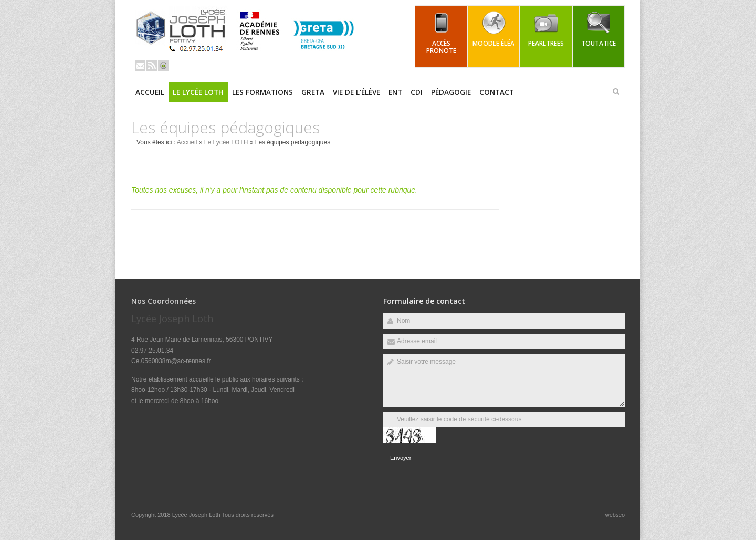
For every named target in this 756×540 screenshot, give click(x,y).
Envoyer (401, 458)
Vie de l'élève (356, 92)
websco (615, 515)
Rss (152, 66)
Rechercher (616, 91)
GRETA (313, 92)
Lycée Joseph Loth (197, 515)
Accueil (150, 92)
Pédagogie (451, 92)
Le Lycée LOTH (198, 92)
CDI (417, 92)
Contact (497, 92)
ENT (395, 92)
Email (140, 66)
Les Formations (262, 92)
